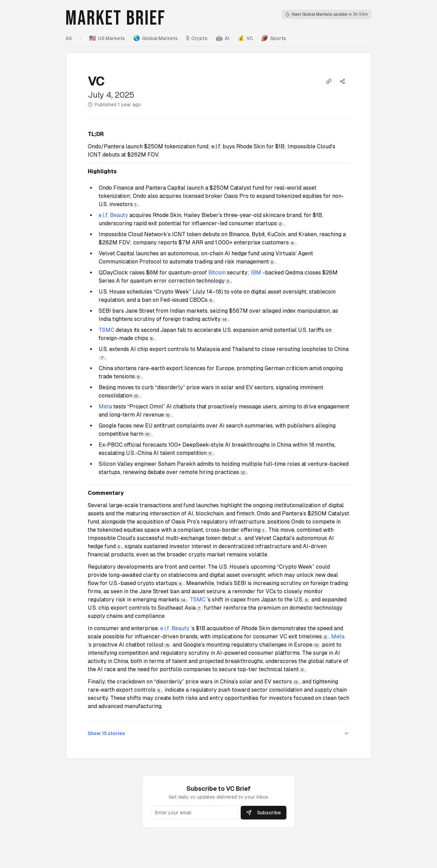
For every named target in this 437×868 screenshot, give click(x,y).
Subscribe (264, 813)
